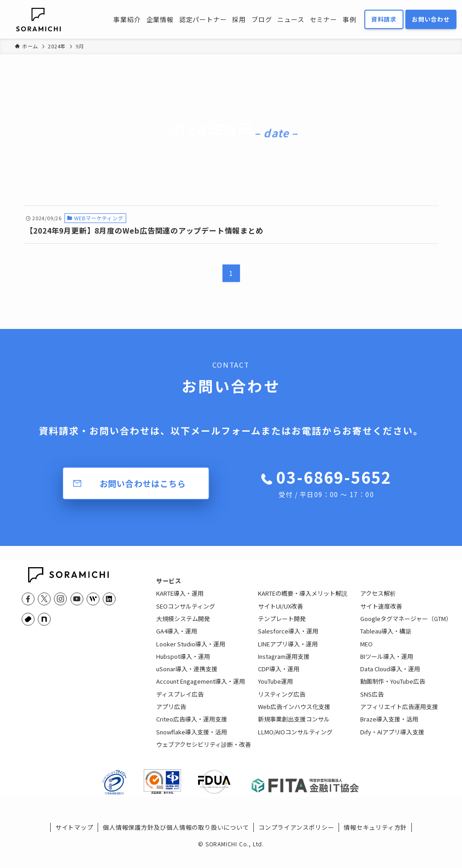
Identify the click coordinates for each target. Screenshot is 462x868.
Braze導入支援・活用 (389, 725)
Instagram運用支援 (284, 662)
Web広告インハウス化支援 (294, 713)
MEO (366, 650)
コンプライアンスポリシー (296, 840)
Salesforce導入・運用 (288, 637)
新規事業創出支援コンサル (294, 725)
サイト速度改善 (381, 612)
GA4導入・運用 (177, 637)
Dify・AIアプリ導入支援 (392, 738)
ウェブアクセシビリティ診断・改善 (204, 750)
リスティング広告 (282, 700)
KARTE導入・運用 (180, 600)
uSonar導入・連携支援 (187, 675)
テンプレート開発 (282, 625)
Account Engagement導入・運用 (201, 688)
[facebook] (28, 599)
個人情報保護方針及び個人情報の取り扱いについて (176, 840)
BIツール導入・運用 (387, 662)
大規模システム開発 (183, 625)
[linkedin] (109, 599)
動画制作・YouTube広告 (393, 688)
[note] (44, 619)
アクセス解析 (378, 600)
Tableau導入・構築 (386, 637)
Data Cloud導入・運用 (390, 675)
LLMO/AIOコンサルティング (295, 738)
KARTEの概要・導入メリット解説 (303, 600)
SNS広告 (372, 700)
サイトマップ (74, 840)
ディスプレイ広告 (180, 700)
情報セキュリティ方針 (375, 840)
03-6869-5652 (334, 483)
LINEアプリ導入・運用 (288, 650)
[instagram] (60, 599)
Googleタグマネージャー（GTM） (406, 625)
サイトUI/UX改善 (281, 612)
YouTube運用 (275, 688)
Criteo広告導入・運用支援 (192, 725)
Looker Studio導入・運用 (191, 650)
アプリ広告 (171, 713)
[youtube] (77, 599)
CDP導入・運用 (279, 675)
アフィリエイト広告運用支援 (399, 713)
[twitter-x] (44, 599)
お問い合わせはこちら (143, 483)
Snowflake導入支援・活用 (192, 738)
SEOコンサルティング (186, 612)
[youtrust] (28, 619)
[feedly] (93, 599)
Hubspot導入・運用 (183, 662)
